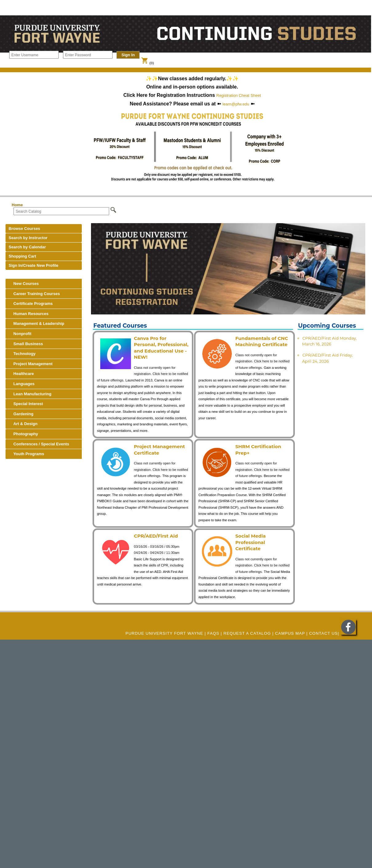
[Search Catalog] (61, 211)
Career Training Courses (34, 294)
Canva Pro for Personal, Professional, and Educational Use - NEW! (161, 348)
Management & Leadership (36, 324)
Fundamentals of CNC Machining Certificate (262, 341)
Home (17, 205)
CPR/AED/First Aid (156, 536)
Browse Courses (24, 229)
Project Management (31, 364)
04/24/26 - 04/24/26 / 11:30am (157, 553)
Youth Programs (26, 454)
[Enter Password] (88, 55)
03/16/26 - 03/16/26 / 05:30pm (157, 546)
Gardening (21, 414)
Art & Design (23, 424)
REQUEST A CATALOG (247, 633)
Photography (23, 434)
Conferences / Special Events (39, 444)
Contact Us (323, 633)
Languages (22, 384)
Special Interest (26, 404)
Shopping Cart (22, 256)
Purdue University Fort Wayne (164, 633)
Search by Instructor (28, 238)
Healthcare (21, 374)
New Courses (24, 284)
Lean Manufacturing (30, 394)
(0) (147, 63)
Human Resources (29, 314)
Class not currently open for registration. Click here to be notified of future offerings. (143, 374)
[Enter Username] (34, 55)
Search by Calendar (27, 247)
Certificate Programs (31, 304)
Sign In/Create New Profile (34, 265)
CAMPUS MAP (290, 633)
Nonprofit (20, 334)
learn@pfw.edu (236, 104)
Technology (22, 354)
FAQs (214, 633)
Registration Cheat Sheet (239, 95)
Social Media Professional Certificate (251, 542)
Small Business (26, 344)
